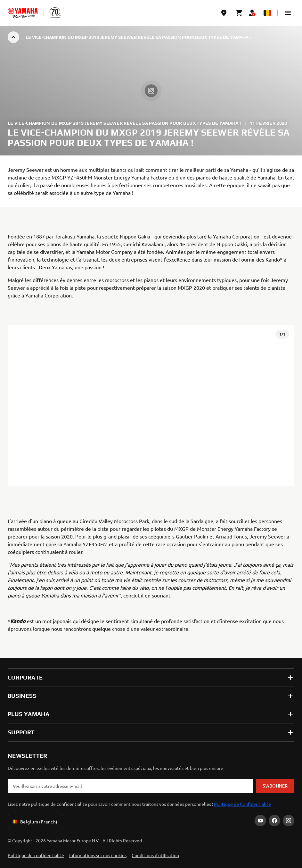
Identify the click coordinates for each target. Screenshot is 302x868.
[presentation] (151, 405)
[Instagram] (289, 821)
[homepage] (23, 13)
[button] (288, 13)
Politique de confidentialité (36, 855)
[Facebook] (274, 821)
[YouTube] (260, 821)
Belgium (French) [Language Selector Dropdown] (34, 822)
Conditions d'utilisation (155, 855)
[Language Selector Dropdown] (267, 13)
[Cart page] (239, 13)
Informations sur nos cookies (98, 855)
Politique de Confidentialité (242, 804)
